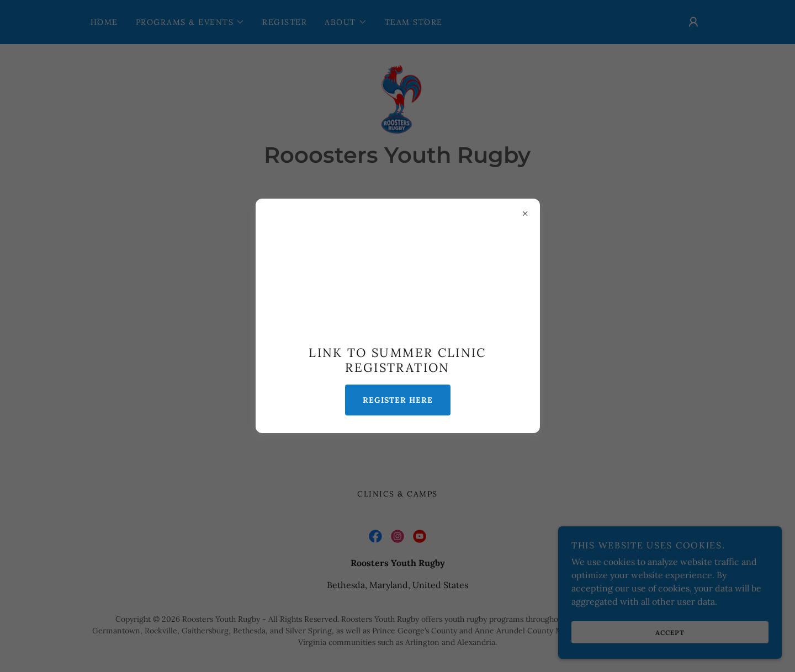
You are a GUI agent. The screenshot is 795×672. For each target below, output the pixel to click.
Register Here (398, 400)
